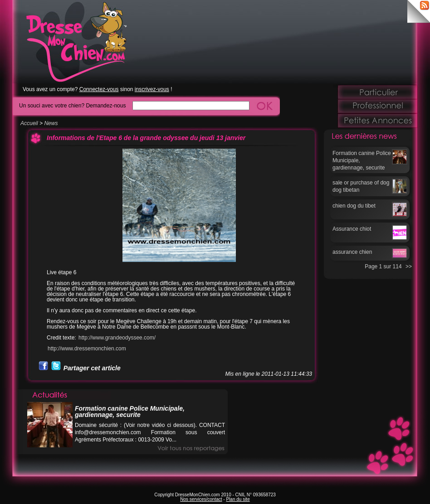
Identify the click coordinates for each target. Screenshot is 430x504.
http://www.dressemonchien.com (87, 349)
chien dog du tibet (354, 206)
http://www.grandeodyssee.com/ (117, 338)
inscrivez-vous (152, 89)
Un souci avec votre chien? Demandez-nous (72, 105)
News (51, 123)
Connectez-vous (99, 89)
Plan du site (238, 499)
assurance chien (352, 252)
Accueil (29, 123)
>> (409, 267)
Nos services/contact (201, 499)
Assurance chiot (352, 229)
